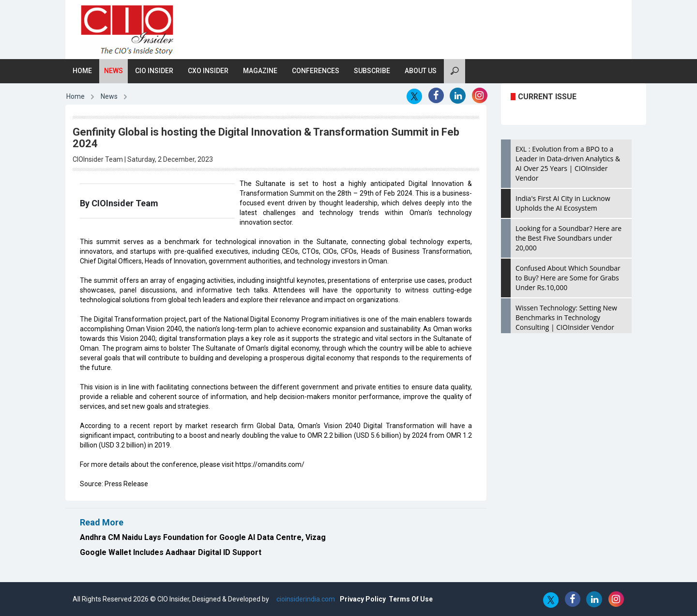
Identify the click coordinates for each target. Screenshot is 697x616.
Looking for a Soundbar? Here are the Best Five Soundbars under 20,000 (568, 238)
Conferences (316, 71)
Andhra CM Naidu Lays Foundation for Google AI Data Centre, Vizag (203, 537)
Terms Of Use (411, 599)
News (114, 71)
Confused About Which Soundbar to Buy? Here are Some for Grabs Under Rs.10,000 (568, 278)
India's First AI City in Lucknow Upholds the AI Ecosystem (563, 203)
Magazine (260, 71)
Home (82, 71)
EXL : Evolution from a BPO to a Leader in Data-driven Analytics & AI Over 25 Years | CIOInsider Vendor (568, 163)
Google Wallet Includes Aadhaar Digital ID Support (171, 552)
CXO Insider (208, 71)
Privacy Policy (363, 599)
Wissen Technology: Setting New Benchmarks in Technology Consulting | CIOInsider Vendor (566, 317)
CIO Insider (154, 71)
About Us (421, 71)
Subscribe (372, 71)
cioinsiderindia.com (305, 599)
